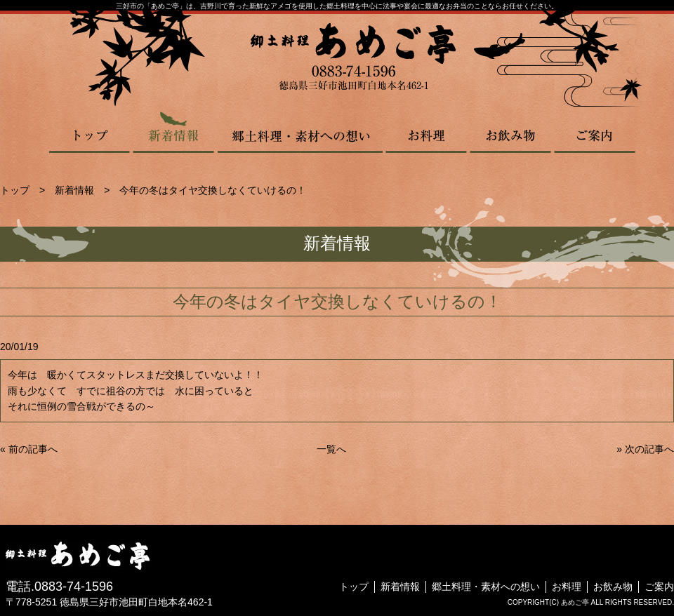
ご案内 (595, 132)
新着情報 (173, 132)
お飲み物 (510, 132)
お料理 (426, 132)
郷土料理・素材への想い (300, 132)
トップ (90, 132)
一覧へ (331, 449)
